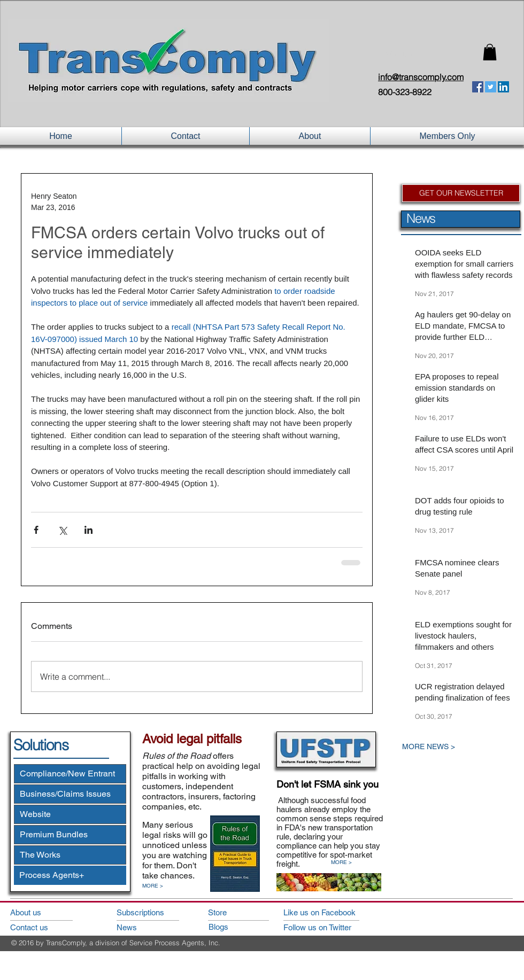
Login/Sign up (401, 54)
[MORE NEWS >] (452, 747)
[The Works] (70, 855)
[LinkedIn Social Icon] (503, 87)
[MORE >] (158, 886)
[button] (490, 52)
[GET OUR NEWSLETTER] (461, 193)
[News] (147, 927)
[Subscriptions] (147, 912)
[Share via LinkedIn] (88, 530)
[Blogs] (239, 927)
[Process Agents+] (70, 875)
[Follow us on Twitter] (331, 927)
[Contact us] (40, 927)
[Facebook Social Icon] (478, 87)
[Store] (239, 912)
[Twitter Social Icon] (491, 87)
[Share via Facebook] (36, 530)
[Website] (70, 814)
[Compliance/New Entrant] (70, 774)
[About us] (40, 912)
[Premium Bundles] (70, 835)
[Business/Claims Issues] (70, 794)
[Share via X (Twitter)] (62, 530)
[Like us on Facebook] (331, 912)
